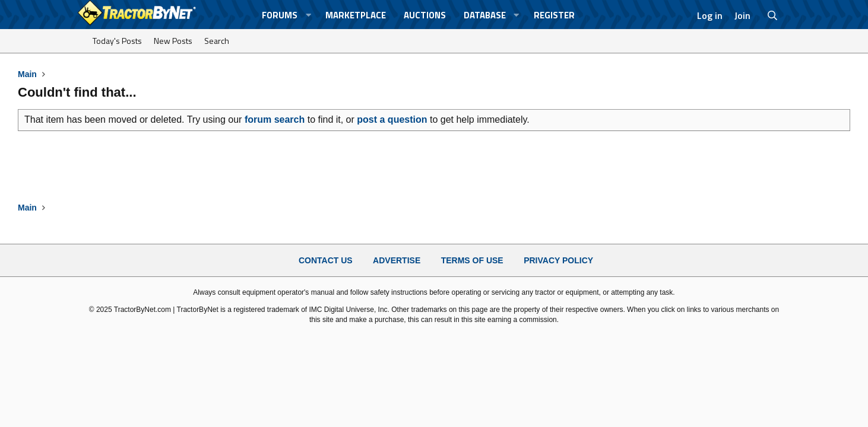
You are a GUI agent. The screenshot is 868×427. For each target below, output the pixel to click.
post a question (392, 120)
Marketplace (356, 15)
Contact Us (326, 260)
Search (217, 41)
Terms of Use (472, 260)
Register (554, 15)
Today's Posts (117, 41)
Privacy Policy (558, 260)
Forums (280, 15)
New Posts (173, 41)
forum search (275, 120)
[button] (308, 15)
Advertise (397, 260)
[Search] (773, 15)
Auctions (425, 15)
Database (485, 15)
